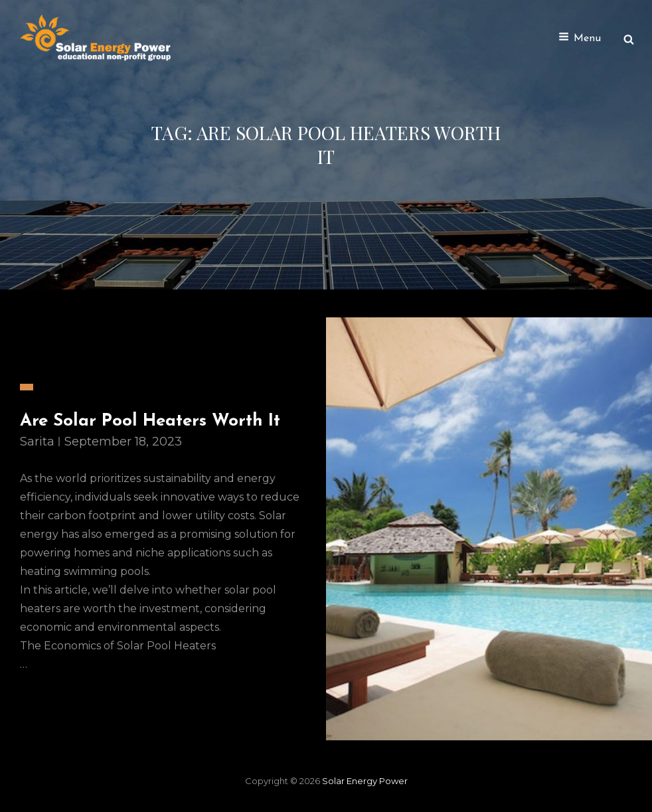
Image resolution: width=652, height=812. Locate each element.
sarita (37, 442)
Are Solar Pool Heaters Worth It (150, 421)
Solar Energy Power (365, 781)
